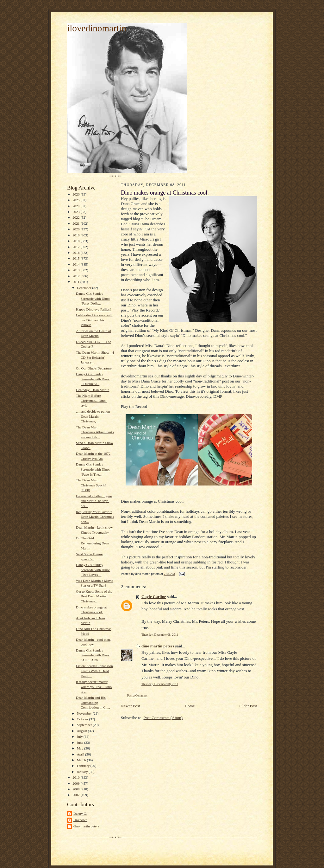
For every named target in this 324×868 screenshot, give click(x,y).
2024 (76, 206)
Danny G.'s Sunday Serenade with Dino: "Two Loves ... (93, 570)
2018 (76, 241)
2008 (76, 789)
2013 (76, 270)
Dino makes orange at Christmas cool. (165, 193)
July (80, 736)
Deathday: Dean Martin (93, 390)
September (85, 725)
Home (190, 706)
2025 (76, 200)
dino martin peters (86, 826)
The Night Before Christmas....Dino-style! (91, 400)
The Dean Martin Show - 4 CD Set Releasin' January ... (95, 357)
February (84, 766)
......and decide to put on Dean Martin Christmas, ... (93, 416)
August (82, 731)
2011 (76, 282)
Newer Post (130, 706)
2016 (76, 253)
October (83, 719)
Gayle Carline (154, 597)
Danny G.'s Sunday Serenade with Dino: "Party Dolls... (93, 298)
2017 (76, 247)
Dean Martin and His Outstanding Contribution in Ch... (93, 702)
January (83, 772)
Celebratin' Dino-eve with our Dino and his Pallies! (94, 320)
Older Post (248, 706)
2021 (76, 223)
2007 (76, 795)
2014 (76, 264)
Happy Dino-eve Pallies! (93, 309)
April (81, 754)
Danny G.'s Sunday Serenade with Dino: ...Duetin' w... (93, 379)
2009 (76, 783)
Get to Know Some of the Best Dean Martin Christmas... (94, 596)
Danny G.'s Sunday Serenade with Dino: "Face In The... (93, 469)
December (85, 288)
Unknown (80, 820)
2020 (76, 229)
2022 (76, 217)
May (81, 748)
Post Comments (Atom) (163, 718)
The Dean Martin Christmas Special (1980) (91, 485)
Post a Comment (137, 695)
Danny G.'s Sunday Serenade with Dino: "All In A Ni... (93, 655)
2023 (76, 212)
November (85, 713)
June (81, 743)
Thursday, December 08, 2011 (160, 635)
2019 (76, 235)
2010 (76, 777)
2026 (76, 194)
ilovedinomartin (97, 28)
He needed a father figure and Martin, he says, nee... (94, 501)
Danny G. (80, 813)
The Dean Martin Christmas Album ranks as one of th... (95, 432)
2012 (76, 276)
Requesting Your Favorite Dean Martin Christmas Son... (95, 517)
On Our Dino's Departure (94, 368)
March (82, 760)
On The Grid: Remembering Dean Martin (93, 543)
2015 (76, 258)
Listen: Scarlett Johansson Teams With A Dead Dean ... (94, 671)
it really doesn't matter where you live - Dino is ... (94, 687)
